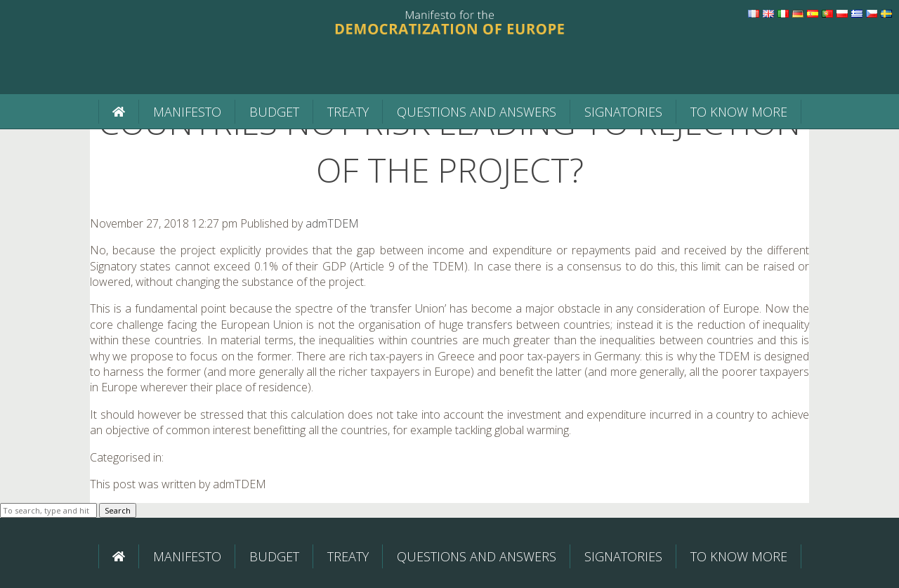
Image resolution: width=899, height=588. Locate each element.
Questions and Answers (477, 112)
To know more (739, 112)
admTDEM (332, 223)
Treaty (348, 112)
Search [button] (118, 510)
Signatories (623, 112)
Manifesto (187, 112)
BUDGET (274, 112)
